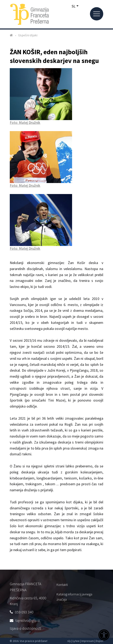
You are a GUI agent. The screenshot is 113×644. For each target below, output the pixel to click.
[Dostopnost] (104, 635)
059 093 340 (24, 612)
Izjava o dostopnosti (25, 628)
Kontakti (62, 585)
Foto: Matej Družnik (41, 96)
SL (74, 6)
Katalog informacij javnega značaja (74, 597)
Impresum (88, 641)
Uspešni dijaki (28, 35)
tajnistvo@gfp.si (28, 620)
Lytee (76, 641)
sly (69, 641)
